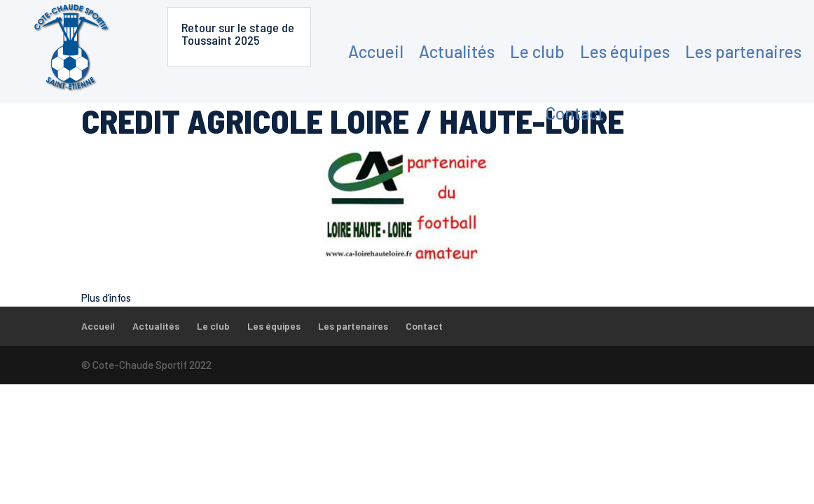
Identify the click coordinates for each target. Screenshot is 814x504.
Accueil (376, 51)
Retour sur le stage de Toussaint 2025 (238, 34)
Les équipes (625, 51)
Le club (537, 51)
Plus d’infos (106, 297)
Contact (574, 113)
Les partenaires (743, 51)
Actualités (457, 51)
